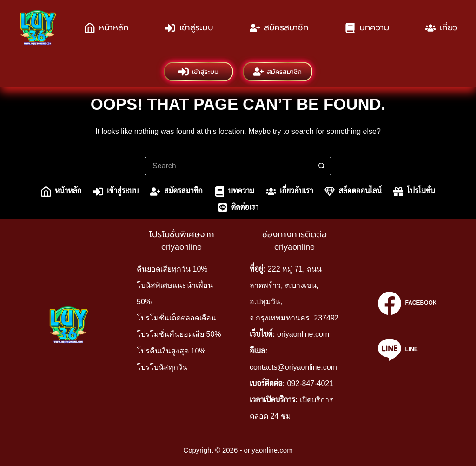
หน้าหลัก (107, 28)
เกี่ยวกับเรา (290, 192)
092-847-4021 (311, 383)
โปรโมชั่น (414, 192)
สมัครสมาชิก (279, 28)
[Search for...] (229, 166)
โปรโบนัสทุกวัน (162, 367)
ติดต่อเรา (238, 207)
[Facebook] (407, 303)
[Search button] (322, 166)
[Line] (407, 350)
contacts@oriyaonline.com (293, 367)
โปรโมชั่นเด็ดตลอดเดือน (176, 318)
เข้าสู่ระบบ (189, 28)
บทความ (367, 28)
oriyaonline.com (303, 334)
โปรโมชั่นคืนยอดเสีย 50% (179, 334)
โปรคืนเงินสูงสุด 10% (171, 351)
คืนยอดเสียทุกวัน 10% (172, 269)
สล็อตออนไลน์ (353, 192)
